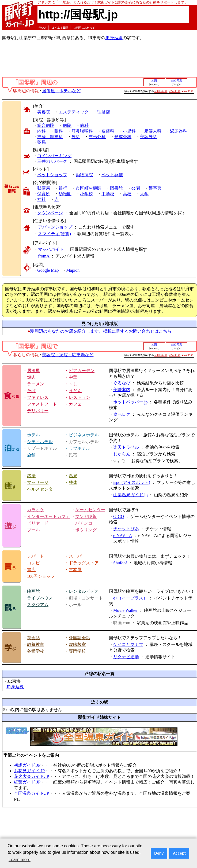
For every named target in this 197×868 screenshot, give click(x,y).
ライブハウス (40, 598)
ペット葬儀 (112, 175)
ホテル (33, 435)
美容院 (44, 112)
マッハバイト (51, 249)
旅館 (31, 455)
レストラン (79, 397)
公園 (136, 188)
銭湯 (31, 476)
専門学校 (77, 651)
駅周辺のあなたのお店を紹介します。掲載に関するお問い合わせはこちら (101, 331)
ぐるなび (122, 383)
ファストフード (42, 404)
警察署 (155, 188)
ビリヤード (38, 523)
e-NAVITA (123, 536)
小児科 (129, 131)
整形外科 (97, 137)
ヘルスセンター (42, 489)
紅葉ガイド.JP (27, 782)
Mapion (73, 270)
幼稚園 (65, 194)
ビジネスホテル (84, 435)
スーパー (77, 556)
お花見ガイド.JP (29, 771)
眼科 (59, 131)
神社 (41, 199)
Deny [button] (159, 853)
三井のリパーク (52, 161)
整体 (73, 482)
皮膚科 (108, 131)
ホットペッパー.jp (130, 402)
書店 (31, 570)
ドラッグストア (84, 563)
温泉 (73, 476)
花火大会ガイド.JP (31, 776)
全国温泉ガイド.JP (31, 793)
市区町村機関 (89, 188)
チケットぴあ (126, 529)
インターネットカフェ (48, 516)
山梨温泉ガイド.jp (130, 495)
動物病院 (84, 175)
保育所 (44, 194)
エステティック (74, 112)
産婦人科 (153, 131)
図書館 (116, 188)
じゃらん (122, 454)
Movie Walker (125, 610)
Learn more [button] (20, 860)
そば (31, 391)
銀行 (63, 188)
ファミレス (38, 397)
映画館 (33, 591)
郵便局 (44, 188)
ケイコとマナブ (128, 644)
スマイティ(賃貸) (54, 234)
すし (73, 384)
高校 (127, 194)
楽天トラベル (126, 447)
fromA (44, 256)
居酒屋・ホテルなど (61, 91)
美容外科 (149, 137)
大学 (144, 194)
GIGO (119, 516)
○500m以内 (161, 91)
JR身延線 (114, 38)
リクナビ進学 (126, 657)
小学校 (86, 194)
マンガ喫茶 (86, 516)
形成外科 (123, 137)
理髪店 (104, 112)
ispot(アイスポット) (132, 482)
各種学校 (36, 651)
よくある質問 (60, 28)
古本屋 (75, 570)
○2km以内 (175, 91)
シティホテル (40, 442)
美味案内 (122, 390)
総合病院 (46, 125)
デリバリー (38, 411)
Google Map (48, 270)
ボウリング (86, 530)
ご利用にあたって (84, 28)
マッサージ (38, 482)
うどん (75, 391)
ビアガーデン (82, 371)
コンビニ (36, 563)
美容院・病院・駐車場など (68, 355)
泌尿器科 (179, 131)
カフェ (75, 404)
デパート (36, 556)
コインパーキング (54, 156)
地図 (154, 81)
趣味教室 (77, 644)
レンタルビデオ (84, 591)
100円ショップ (41, 576)
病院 (67, 125)
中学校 (108, 194)
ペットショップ (52, 175)
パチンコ (84, 523)
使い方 (43, 28)
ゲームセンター (90, 510)
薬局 (41, 142)
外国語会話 (79, 638)
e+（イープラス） (130, 598)
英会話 (33, 638)
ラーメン (36, 384)
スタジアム (38, 605)
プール (33, 530)
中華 (73, 377)
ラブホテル (79, 448)
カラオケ (36, 510)
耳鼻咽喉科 (82, 131)
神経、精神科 (50, 137)
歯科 (84, 125)
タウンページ (50, 213)
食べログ (122, 414)
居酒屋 (33, 371)
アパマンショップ (55, 227)
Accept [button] (179, 853)
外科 (76, 137)
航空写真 (177, 81)
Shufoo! (120, 563)
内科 (41, 131)
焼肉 (31, 377)
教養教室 (36, 644)
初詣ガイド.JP (27, 765)
